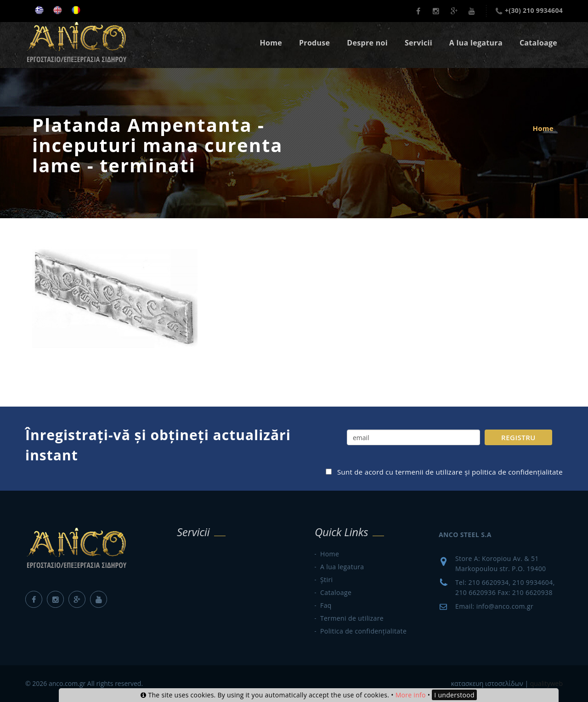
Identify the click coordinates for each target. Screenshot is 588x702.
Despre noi (367, 43)
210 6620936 (475, 592)
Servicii (418, 43)
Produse (314, 43)
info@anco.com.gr (505, 606)
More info (411, 695)
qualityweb (546, 683)
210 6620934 (488, 582)
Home (271, 43)
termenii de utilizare (429, 472)
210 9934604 (533, 582)
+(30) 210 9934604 (534, 10)
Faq (326, 605)
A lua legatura (476, 43)
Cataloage (538, 43)
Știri (326, 580)
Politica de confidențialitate (363, 631)
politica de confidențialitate (517, 472)
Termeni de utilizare (352, 618)
